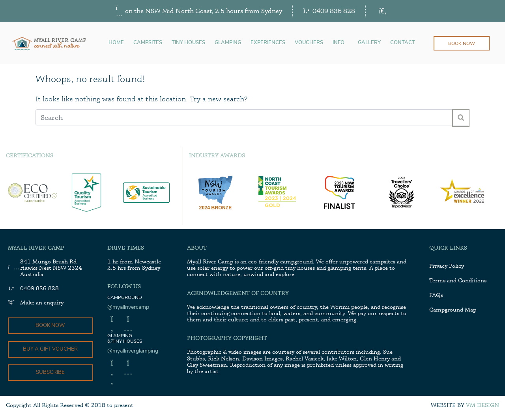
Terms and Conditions (458, 280)
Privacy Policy (447, 266)
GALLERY (369, 43)
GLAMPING (228, 43)
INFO (339, 43)
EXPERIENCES (268, 43)
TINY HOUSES (188, 43)
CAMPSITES (148, 43)
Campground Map (453, 309)
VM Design (483, 406)
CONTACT (403, 43)
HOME (116, 43)
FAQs (436, 295)
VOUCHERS (309, 43)
